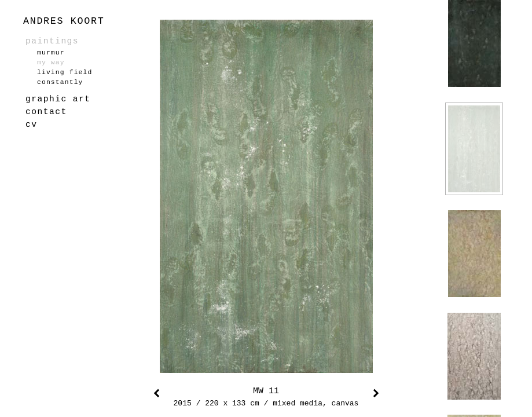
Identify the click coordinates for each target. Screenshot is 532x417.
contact (46, 112)
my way (51, 63)
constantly (60, 82)
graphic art (58, 99)
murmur (51, 53)
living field (65, 72)
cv (31, 125)
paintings (52, 41)
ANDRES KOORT (64, 21)
